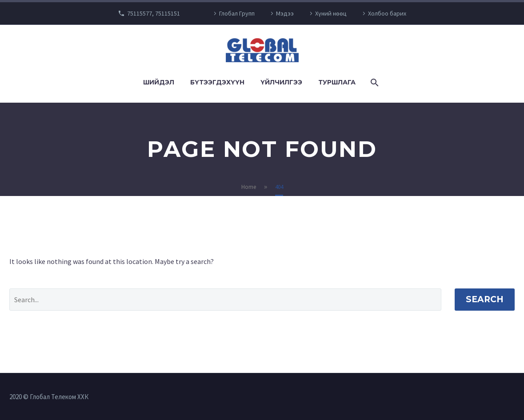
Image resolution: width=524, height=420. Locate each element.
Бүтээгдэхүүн (217, 82)
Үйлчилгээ (281, 82)
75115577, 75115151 (154, 13)
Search (485, 299)
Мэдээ (285, 13)
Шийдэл (159, 82)
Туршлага (337, 82)
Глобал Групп (237, 13)
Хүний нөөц (331, 13)
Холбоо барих (387, 13)
